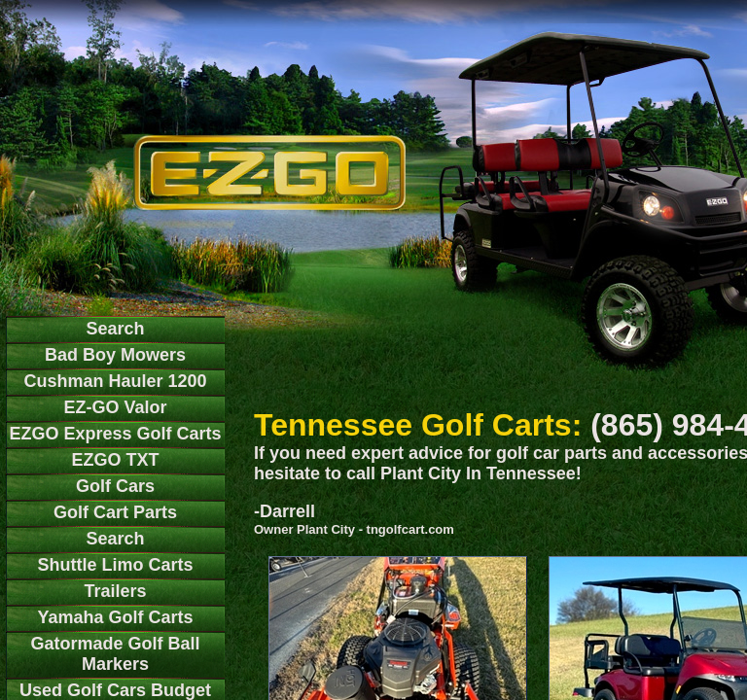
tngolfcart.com (410, 529)
